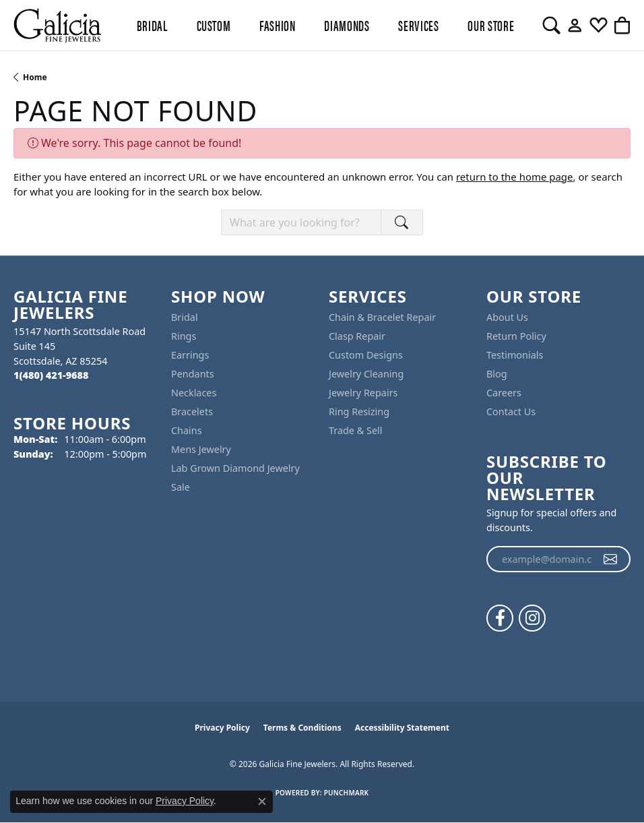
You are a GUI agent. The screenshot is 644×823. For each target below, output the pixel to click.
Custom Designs (366, 355)
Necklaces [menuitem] (194, 393)
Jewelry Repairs (363, 393)
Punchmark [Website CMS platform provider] (347, 793)
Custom (214, 25)
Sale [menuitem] (181, 487)
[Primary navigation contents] (322, 25)
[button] (551, 26)
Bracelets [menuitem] (192, 411)
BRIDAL (152, 25)
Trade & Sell (355, 430)
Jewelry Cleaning (366, 374)
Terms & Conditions (302, 728)
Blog (497, 374)
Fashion (277, 25)
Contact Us (511, 411)
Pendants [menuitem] (193, 374)
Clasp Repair (357, 336)
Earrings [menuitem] (190, 355)
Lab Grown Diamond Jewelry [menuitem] (235, 468)
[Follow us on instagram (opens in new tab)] (532, 618)
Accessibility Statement (402, 728)
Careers (504, 393)
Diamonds (347, 25)
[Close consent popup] (262, 801)
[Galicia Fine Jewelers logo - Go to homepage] (57, 25)
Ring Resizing (359, 411)
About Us (507, 317)
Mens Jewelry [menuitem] (201, 449)
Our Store (491, 25)
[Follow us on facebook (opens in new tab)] (500, 618)
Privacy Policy (222, 728)
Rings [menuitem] (184, 336)
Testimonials (515, 355)
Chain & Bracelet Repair (382, 317)
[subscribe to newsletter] (611, 559)
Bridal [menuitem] (185, 317)
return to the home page (515, 177)
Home (35, 77)
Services (418, 25)
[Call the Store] (51, 375)
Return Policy (516, 336)
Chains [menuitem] (187, 430)
